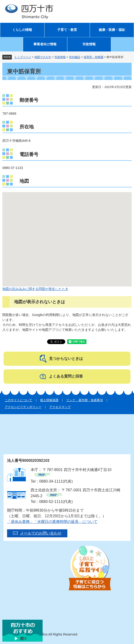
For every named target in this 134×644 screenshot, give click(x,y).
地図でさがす (43, 57)
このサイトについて (18, 400)
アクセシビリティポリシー (23, 407)
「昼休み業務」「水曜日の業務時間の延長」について (52, 522)
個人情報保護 (49, 400)
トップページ (23, 57)
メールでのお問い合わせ (41, 533)
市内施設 (75, 57)
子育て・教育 (67, 30)
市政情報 (89, 44)
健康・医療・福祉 (112, 30)
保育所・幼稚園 (93, 57)
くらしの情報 (22, 30)
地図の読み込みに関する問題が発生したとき (35, 289)
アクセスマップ (60, 407)
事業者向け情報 (45, 44)
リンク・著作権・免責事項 (85, 400)
